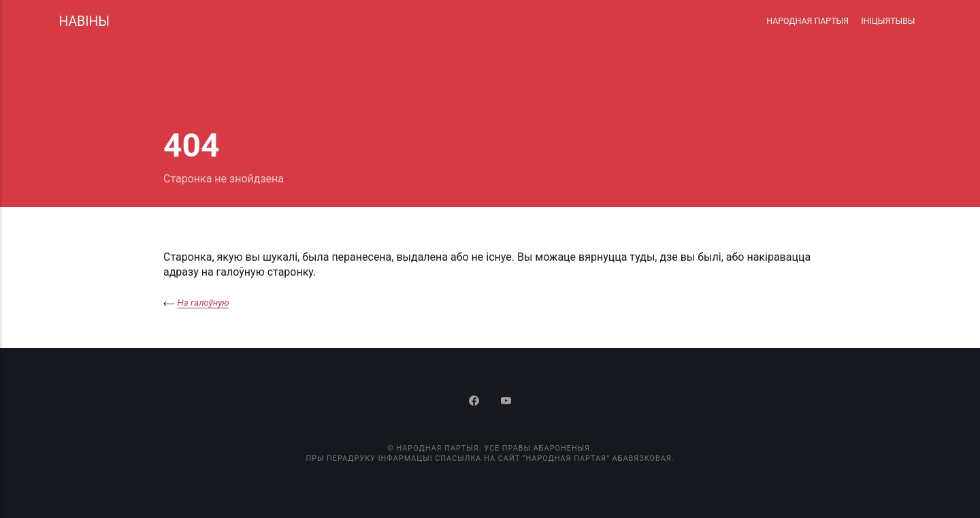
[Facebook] (476, 402)
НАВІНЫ (84, 21)
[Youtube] (506, 402)
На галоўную (203, 303)
